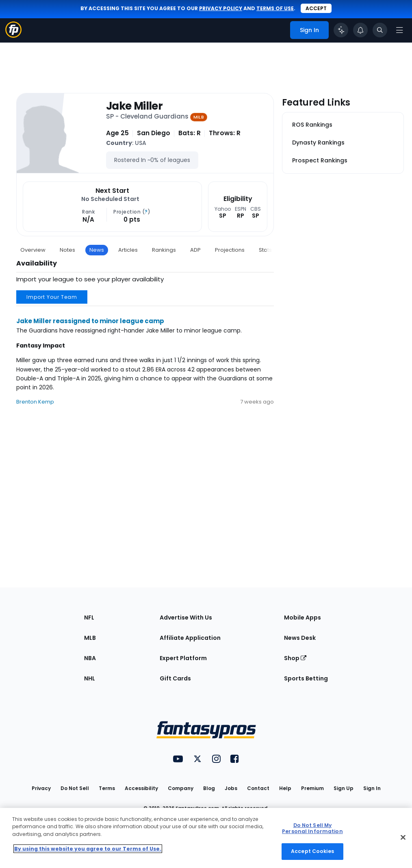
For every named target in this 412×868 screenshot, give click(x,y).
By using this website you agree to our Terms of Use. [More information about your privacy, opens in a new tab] (88, 849)
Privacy (41, 788)
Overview (33, 250)
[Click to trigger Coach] (341, 30)
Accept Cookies (312, 851)
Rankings (164, 250)
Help (285, 788)
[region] (206, 838)
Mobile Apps (302, 618)
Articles (128, 250)
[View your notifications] (360, 30)
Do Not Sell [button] (75, 788)
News (97, 250)
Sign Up (344, 788)
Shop (295, 658)
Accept (316, 8)
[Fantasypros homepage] (13, 36)
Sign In (372, 788)
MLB (90, 638)
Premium (312, 788)
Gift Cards (175, 678)
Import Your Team (52, 297)
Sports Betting (306, 678)
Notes (67, 250)
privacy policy (221, 8)
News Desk (300, 638)
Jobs (231, 788)
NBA (90, 658)
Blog (209, 788)
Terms (107, 788)
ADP (195, 250)
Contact (258, 788)
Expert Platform (183, 658)
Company (181, 788)
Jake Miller (134, 106)
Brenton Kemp (35, 402)
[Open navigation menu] (399, 30)
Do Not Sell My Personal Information (312, 828)
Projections (230, 250)
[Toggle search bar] (380, 30)
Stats (265, 250)
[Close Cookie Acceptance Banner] (403, 838)
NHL (90, 678)
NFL (89, 618)
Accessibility (141, 788)
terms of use (275, 8)
